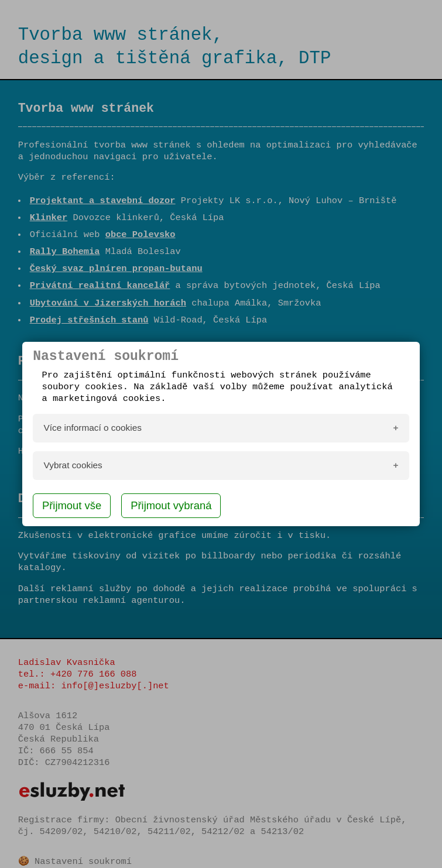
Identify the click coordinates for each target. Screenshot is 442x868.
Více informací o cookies (93, 428)
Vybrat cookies (73, 465)
